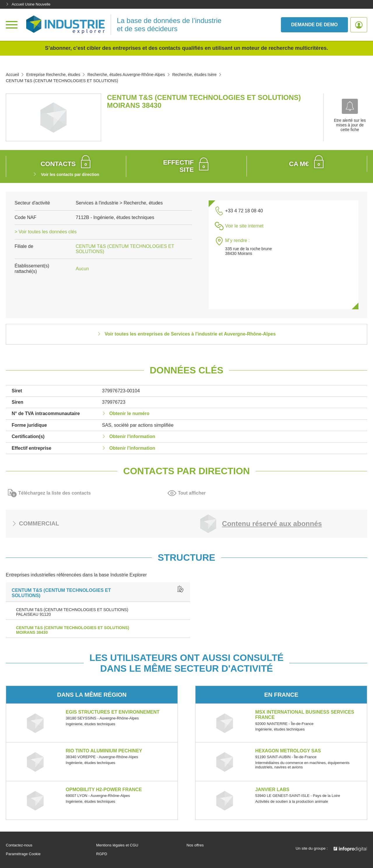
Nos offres (195, 845)
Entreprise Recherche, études (53, 75)
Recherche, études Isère (195, 75)
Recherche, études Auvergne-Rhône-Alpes (126, 75)
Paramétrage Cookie (23, 854)
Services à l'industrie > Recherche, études (119, 203)
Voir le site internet (244, 226)
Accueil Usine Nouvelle (28, 4)
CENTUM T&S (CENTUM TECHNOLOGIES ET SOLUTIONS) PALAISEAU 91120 (72, 612)
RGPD (102, 854)
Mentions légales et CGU (117, 845)
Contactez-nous (19, 845)
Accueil (12, 75)
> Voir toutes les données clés (46, 232)
